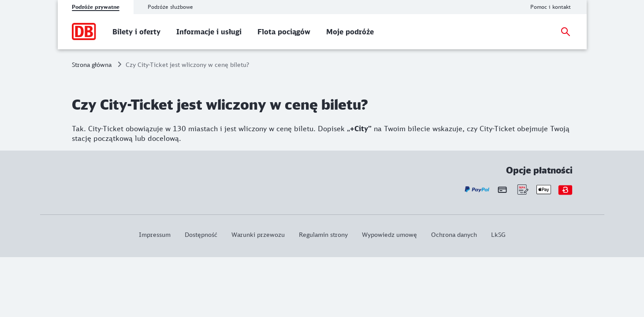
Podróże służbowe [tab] (170, 7)
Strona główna (92, 65)
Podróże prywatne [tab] (96, 7)
